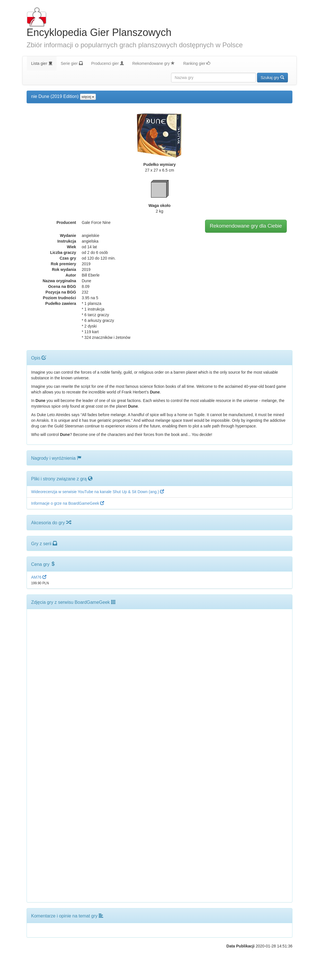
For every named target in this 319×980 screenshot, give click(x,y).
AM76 (39, 577)
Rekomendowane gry (154, 63)
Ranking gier (197, 63)
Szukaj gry (272, 77)
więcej (88, 97)
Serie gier (72, 63)
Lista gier (42, 63)
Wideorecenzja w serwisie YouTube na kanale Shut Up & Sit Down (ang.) (98, 492)
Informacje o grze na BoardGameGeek (68, 503)
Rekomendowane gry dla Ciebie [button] (246, 226)
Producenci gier (108, 63)
